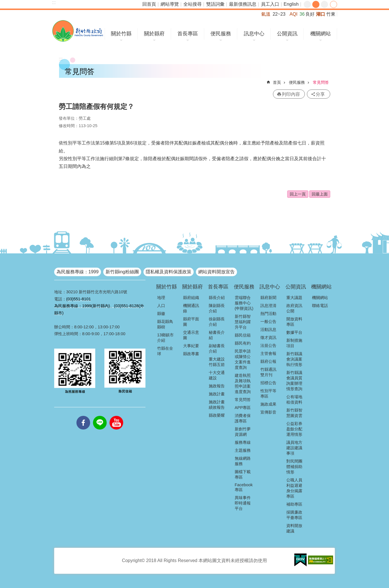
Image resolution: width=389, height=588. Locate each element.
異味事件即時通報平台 (243, 503)
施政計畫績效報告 (217, 405)
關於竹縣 (121, 34)
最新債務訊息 (243, 4)
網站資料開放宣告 (216, 272)
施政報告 (217, 386)
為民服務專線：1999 (78, 272)
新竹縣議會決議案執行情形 (294, 359)
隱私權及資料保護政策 (169, 272)
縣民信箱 (243, 335)
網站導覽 (170, 4)
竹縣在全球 (165, 351)
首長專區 (188, 34)
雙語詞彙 (215, 4)
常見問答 (321, 82)
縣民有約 (243, 343)
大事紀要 (191, 346)
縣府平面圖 (191, 322)
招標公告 (268, 383)
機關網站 (321, 34)
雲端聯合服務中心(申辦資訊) (244, 303)
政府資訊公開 (294, 308)
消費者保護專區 (243, 418)
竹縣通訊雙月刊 (268, 372)
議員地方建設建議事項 (294, 448)
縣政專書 (191, 354)
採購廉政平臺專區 (294, 515)
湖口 (321, 14)
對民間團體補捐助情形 (294, 467)
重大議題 (294, 298)
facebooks (83, 416)
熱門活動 (268, 314)
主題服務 (243, 450)
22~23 (279, 14)
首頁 (277, 82)
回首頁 (149, 4)
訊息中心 (254, 34)
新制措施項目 (294, 343)
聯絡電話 (320, 306)
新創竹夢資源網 (243, 432)
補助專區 (294, 504)
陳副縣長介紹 (217, 308)
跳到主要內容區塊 (3, 3)
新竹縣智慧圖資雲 (294, 413)
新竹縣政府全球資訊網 (78, 31)
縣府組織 (191, 298)
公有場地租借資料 (294, 399)
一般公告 (268, 322)
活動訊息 (268, 329)
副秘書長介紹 (217, 348)
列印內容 (291, 94)
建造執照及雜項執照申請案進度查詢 (243, 383)
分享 (334, 4)
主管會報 (268, 353)
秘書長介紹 (217, 335)
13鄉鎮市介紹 (165, 338)
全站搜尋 (193, 4)
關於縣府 (154, 34)
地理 (161, 298)
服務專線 (243, 442)
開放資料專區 (294, 322)
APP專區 (243, 408)
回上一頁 (298, 194)
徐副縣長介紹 (217, 322)
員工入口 (270, 4)
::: (54, 2)
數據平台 (294, 332)
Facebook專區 (244, 487)
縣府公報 (268, 361)
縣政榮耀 (217, 415)
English (291, 4)
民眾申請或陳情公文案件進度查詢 (243, 359)
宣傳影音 (268, 412)
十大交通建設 (217, 375)
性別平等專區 (268, 393)
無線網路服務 (243, 461)
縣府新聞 (268, 298)
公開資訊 (287, 34)
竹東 (331, 14)
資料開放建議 (294, 528)
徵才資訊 (268, 337)
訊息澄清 (268, 306)
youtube (116, 416)
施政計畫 (217, 394)
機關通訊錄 (191, 308)
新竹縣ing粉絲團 (122, 272)
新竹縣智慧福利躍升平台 (243, 322)
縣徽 (161, 314)
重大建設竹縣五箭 (217, 362)
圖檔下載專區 (243, 474)
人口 (161, 306)
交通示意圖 (191, 335)
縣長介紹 (217, 298)
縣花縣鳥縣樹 (165, 324)
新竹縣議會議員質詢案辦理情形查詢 (294, 381)
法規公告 (268, 345)
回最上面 (320, 194)
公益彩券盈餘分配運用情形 (294, 429)
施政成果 (268, 404)
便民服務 (221, 34)
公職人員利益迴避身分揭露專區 (294, 488)
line (100, 416)
